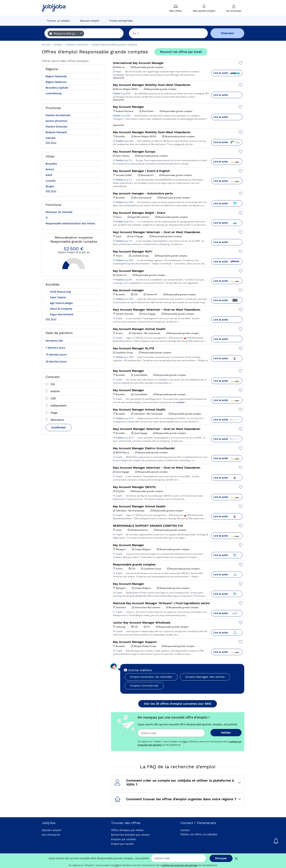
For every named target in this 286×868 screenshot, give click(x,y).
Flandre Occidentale (58, 115)
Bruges (50, 186)
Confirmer (59, 427)
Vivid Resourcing (60, 292)
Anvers (50, 169)
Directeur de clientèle (59, 212)
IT (47, 218)
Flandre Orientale (56, 127)
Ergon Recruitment (61, 314)
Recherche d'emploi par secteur (131, 835)
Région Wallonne (56, 82)
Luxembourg (54, 93)
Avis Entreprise (51, 835)
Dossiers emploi (52, 830)
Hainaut (51, 138)
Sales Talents (58, 297)
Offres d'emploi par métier (127, 830)
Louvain (51, 181)
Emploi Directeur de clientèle (151, 677)
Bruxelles (51, 164)
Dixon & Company (61, 309)
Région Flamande (56, 76)
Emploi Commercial (144, 686)
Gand (49, 175)
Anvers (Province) (56, 121)
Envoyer (221, 858)
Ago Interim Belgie (61, 303)
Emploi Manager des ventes (205, 677)
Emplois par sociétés (124, 839)
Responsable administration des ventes (70, 223)
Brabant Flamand (56, 132)
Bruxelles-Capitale (57, 88)
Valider (226, 733)
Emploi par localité (122, 844)
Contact (185, 830)
